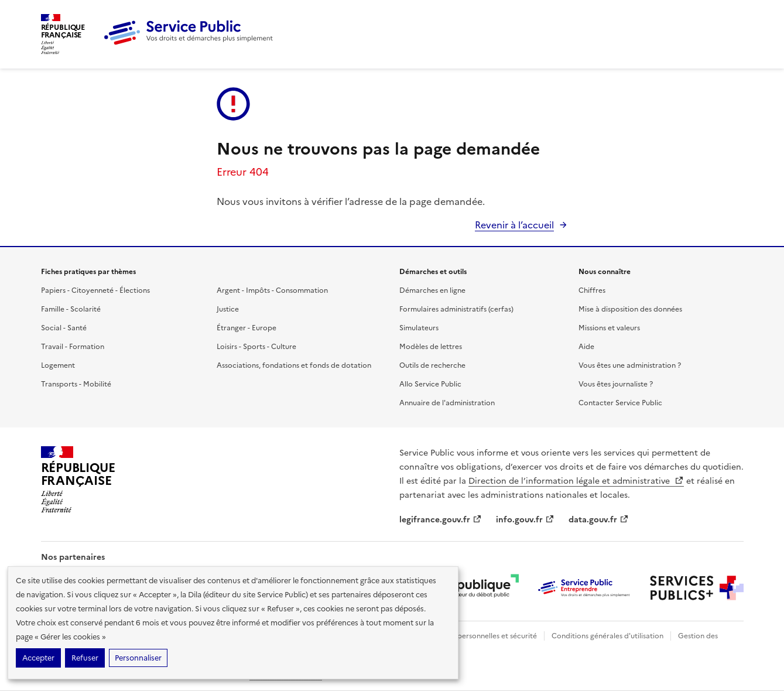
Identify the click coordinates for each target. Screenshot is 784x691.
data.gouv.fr (599, 520)
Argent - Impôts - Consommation (272, 290)
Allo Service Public (430, 384)
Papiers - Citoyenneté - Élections (95, 290)
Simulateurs (419, 328)
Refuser (85, 658)
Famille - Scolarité (71, 309)
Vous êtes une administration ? (630, 365)
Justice (228, 309)
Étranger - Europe (247, 328)
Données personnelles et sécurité (481, 636)
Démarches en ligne (432, 290)
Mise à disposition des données (630, 309)
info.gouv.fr (525, 520)
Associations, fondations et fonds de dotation (294, 365)
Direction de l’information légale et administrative (576, 481)
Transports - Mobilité (76, 384)
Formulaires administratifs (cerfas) (456, 309)
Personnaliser (138, 658)
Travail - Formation (73, 347)
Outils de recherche (432, 365)
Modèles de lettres (431, 347)
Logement (58, 365)
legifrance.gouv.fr (441, 520)
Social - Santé (64, 328)
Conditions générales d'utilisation (607, 636)
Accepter (38, 658)
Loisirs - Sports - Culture (256, 347)
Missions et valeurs (609, 328)
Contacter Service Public (620, 403)
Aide (586, 347)
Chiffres (592, 290)
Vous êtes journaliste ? (616, 384)
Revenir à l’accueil (514, 225)
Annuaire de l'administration (447, 403)
